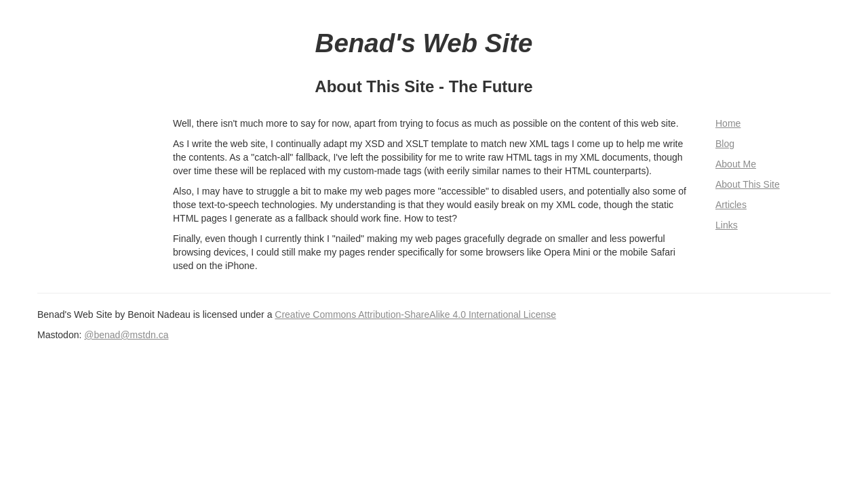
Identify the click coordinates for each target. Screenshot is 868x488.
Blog (725, 144)
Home (728, 123)
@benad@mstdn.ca (126, 335)
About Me (736, 164)
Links (727, 225)
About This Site (748, 184)
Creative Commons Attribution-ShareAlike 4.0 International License (415, 314)
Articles (731, 205)
